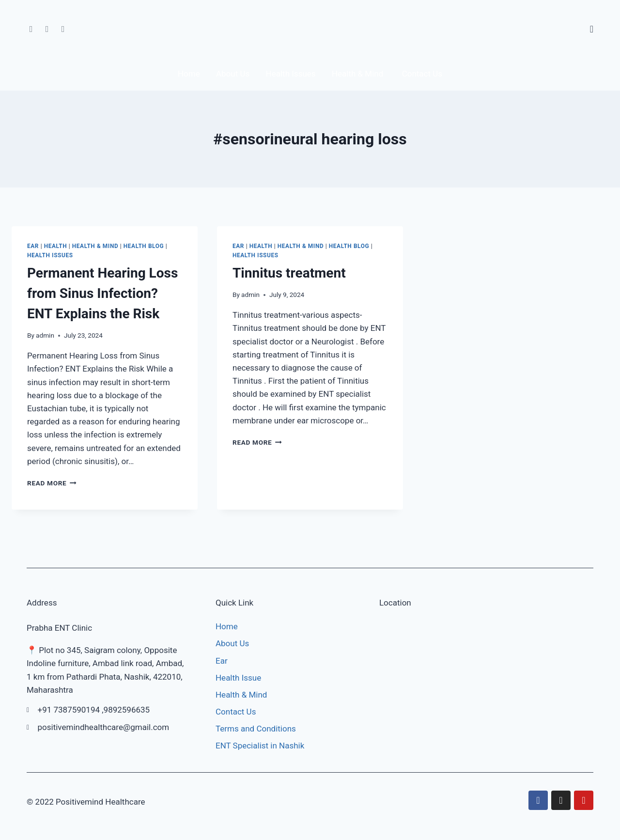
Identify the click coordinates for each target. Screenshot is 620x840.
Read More (52, 485)
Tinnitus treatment (289, 275)
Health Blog (144, 249)
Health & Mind (95, 249)
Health (56, 249)
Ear (33, 249)
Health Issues (50, 258)
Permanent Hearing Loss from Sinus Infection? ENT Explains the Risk (102, 296)
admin (45, 338)
